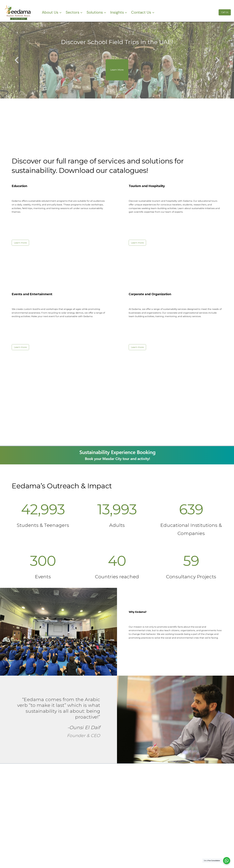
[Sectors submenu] (81, 12)
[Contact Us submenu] (153, 12)
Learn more (20, 243)
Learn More (117, 70)
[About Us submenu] (60, 12)
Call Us (225, 12)
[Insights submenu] (126, 12)
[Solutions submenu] (105, 12)
